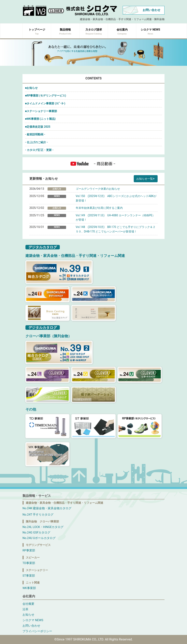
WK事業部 (29, 588)
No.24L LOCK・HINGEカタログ (43, 527)
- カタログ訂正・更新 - (39, 150)
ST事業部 (29, 576)
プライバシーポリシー (37, 631)
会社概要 (28, 604)
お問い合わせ (151, 10)
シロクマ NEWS (33, 620)
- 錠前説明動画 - (35, 134)
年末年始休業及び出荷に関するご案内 (99, 208)
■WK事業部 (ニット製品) (40, 119)
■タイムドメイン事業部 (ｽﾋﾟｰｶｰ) (45, 103)
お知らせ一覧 (146, 179)
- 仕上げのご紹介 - (36, 142)
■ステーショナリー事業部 (41, 111)
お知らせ (28, 615)
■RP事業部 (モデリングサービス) (46, 96)
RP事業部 (29, 550)
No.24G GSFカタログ (36, 532)
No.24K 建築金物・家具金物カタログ (47, 508)
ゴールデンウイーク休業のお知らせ (98, 189)
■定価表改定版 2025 (38, 127)
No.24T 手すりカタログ (38, 515)
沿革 (25, 609)
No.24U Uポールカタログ (39, 538)
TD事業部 (29, 563)
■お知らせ (31, 88)
